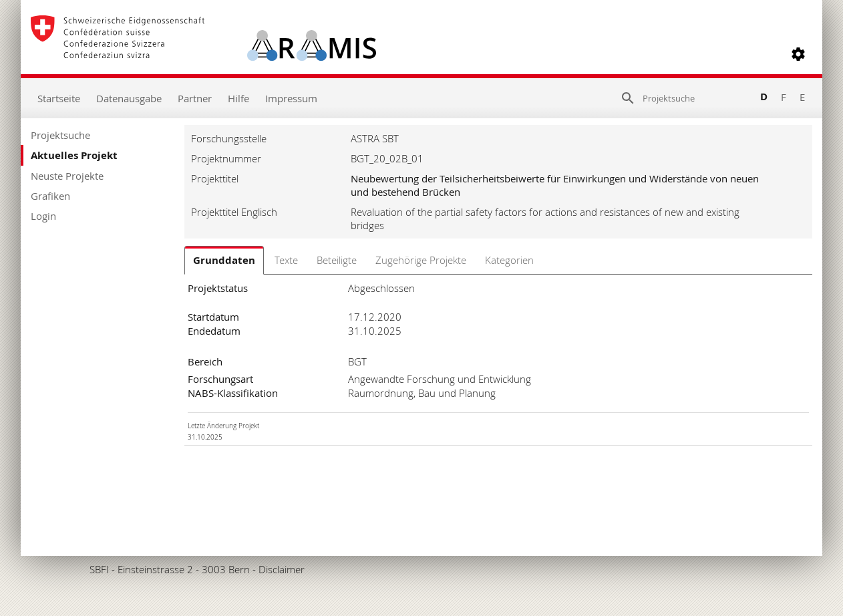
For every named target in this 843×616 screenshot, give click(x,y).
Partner (195, 98)
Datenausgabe (129, 98)
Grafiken (50, 196)
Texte (286, 260)
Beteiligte (337, 260)
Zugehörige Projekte (421, 260)
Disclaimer (282, 569)
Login (43, 216)
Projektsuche (60, 135)
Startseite (59, 98)
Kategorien (509, 260)
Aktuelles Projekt (74, 155)
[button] (798, 54)
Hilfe (238, 98)
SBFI (99, 569)
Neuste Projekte (67, 176)
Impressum (291, 98)
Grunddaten (224, 260)
